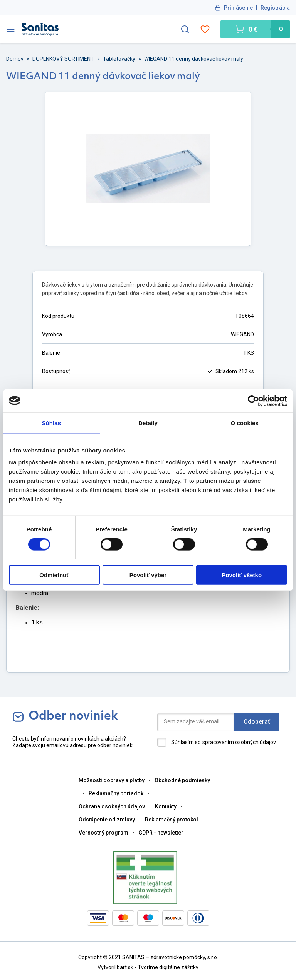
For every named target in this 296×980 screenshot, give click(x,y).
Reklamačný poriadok (116, 793)
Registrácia (275, 8)
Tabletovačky (119, 59)
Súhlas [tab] (51, 423)
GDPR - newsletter (161, 833)
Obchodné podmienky (182, 780)
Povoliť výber (148, 575)
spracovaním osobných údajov (239, 742)
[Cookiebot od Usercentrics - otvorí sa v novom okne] (253, 401)
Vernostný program (103, 833)
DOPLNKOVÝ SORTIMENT (63, 59)
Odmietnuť (54, 575)
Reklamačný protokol (172, 820)
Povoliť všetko (242, 575)
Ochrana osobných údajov (112, 806)
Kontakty (166, 806)
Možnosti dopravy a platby (112, 780)
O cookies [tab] (245, 423)
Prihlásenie (238, 8)
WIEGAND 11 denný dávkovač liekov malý (194, 59)
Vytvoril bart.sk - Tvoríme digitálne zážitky (148, 967)
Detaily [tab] (148, 423)
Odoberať (257, 722)
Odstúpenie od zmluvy (107, 820)
